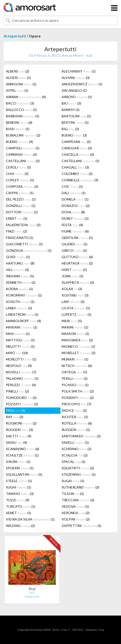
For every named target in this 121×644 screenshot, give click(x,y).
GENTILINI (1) (77, 238)
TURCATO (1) (21, 506)
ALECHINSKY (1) (79, 71)
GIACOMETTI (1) (24, 244)
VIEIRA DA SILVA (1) (30, 519)
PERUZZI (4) (21, 385)
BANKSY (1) (71, 110)
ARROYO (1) (77, 97)
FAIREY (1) (75, 218)
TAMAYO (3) (20, 494)
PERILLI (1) (75, 378)
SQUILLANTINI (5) (24, 474)
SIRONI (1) (18, 462)
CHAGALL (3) (75, 167)
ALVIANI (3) (76, 78)
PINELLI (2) (17, 391)
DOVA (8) (73, 212)
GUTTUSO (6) (77, 257)
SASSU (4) (16, 442)
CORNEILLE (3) (80, 180)
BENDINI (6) (19, 122)
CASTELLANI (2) (23, 161)
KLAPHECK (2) (78, 282)
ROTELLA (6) (77, 423)
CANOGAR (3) (77, 148)
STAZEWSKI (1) (79, 474)
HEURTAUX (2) (77, 263)
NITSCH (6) (77, 366)
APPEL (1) (17, 90)
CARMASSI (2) (21, 154)
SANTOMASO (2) (81, 436)
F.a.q (102, 630)
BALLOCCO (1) (21, 110)
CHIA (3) (17, 174)
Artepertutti (15, 36)
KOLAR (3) (72, 289)
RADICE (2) (74, 410)
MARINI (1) (75, 327)
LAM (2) (73, 302)
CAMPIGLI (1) (23, 148)
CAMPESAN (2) (76, 142)
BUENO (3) (74, 135)
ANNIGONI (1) (21, 84)
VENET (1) (19, 513)
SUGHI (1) (19, 487)
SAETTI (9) (19, 436)
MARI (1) (72, 321)
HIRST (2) (74, 270)
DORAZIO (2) (76, 206)
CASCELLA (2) (78, 154)
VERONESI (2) (76, 513)
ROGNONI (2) (21, 423)
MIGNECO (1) (78, 346)
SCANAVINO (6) (23, 449)
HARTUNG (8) (20, 263)
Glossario (91, 630)
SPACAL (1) (74, 462)
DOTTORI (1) (22, 212)
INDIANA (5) (20, 276)
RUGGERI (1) (76, 430)
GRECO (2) (74, 250)
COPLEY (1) (20, 180)
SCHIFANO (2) (77, 449)
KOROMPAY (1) (24, 295)
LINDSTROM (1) (22, 314)
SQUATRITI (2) (78, 468)
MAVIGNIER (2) (77, 340)
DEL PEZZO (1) (21, 199)
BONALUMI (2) (23, 135)
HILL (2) (17, 270)
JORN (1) (72, 276)
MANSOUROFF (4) (23, 321)
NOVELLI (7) (21, 372)
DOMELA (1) (75, 199)
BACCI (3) (20, 103)
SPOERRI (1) (20, 468)
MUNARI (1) (75, 359)
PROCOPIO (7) (76, 404)
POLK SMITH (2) (78, 391)
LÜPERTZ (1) (77, 314)
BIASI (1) (18, 129)
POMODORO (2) (21, 398)
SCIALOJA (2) (75, 455)
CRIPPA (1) (20, 193)
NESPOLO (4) (19, 366)
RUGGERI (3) (19, 430)
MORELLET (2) (79, 353)
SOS (32, 593)
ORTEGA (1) (74, 372)
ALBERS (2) (18, 71)
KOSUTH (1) (20, 302)
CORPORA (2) (22, 186)
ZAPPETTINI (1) (81, 526)
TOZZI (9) (18, 500)
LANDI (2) (19, 308)
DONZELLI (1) (21, 206)
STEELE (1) (19, 481)
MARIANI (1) (22, 327)
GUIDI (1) (18, 257)
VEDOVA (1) (75, 506)
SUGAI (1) (73, 481)
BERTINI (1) (75, 122)
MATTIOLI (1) (20, 340)
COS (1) (72, 186)
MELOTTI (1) (20, 346)
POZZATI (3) (22, 404)
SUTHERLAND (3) (80, 487)
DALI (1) (74, 193)
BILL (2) (70, 129)
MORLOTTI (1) (21, 359)
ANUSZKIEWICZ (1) (82, 84)
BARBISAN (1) (23, 116)
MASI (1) (18, 334)
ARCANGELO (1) (74, 90)
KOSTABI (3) (75, 295)
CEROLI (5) (18, 167)
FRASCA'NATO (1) (20, 238)
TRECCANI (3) (78, 500)
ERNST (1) (17, 218)
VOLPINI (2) (76, 519)
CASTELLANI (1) (81, 161)
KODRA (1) (19, 289)
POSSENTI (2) (78, 398)
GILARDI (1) (74, 244)
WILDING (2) (20, 526)
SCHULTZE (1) (22, 455)
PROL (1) (16, 410)
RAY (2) (15, 417)
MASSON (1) (75, 334)
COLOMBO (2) (77, 174)
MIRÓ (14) (17, 353)
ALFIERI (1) (18, 78)
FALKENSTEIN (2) (23, 225)
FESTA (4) (72, 225)
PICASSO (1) (75, 385)
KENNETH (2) (21, 282)
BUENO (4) (19, 142)
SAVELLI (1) (75, 442)
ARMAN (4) (26, 97)
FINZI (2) (16, 231)
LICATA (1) (76, 308)
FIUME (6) (75, 231)
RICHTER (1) (75, 417)
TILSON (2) (73, 494)
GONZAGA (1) (29, 250)
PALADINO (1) (22, 378)
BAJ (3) (71, 103)
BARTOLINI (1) (76, 116)
